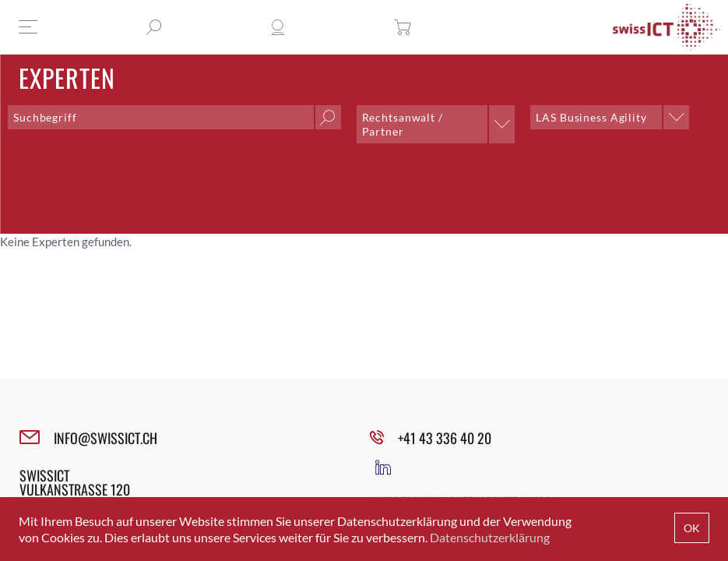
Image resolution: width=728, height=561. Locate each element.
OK (692, 528)
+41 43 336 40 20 (445, 438)
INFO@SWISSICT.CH (106, 438)
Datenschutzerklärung (490, 537)
